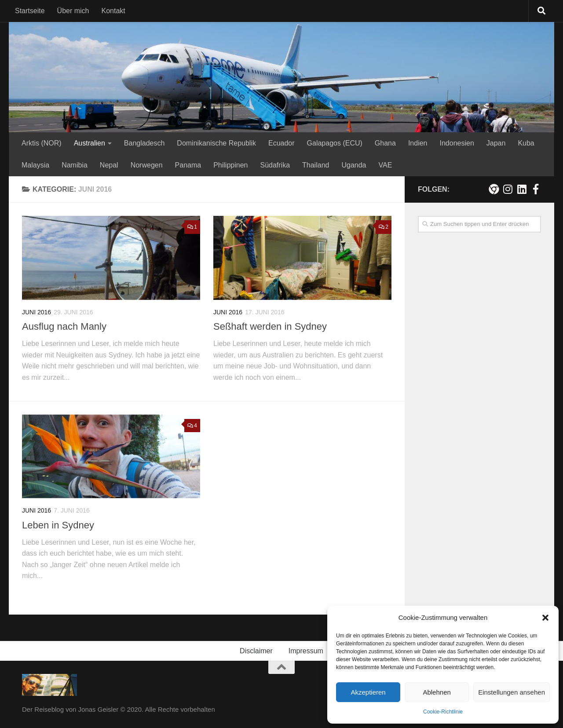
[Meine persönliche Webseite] (494, 189)
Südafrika (275, 165)
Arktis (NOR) (42, 143)
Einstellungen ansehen (512, 692)
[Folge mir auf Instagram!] (508, 189)
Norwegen (147, 165)
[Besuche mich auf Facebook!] (536, 189)
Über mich (73, 11)
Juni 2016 (37, 312)
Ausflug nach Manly (64, 326)
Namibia (75, 165)
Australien (90, 143)
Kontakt (113, 11)
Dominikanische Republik (216, 143)
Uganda (354, 165)
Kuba (526, 143)
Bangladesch (144, 143)
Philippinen (230, 165)
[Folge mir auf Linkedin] (522, 189)
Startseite (30, 11)
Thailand (316, 165)
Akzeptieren (368, 692)
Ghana (385, 143)
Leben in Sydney (58, 525)
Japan (496, 143)
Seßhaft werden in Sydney (270, 326)
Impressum (306, 651)
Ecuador (281, 143)
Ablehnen (437, 692)
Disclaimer (256, 651)
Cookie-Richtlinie (443, 712)
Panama (188, 165)
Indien (418, 143)
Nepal (109, 165)
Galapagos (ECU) (335, 143)
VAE (385, 165)
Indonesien (457, 143)
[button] (545, 618)
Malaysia (35, 165)
